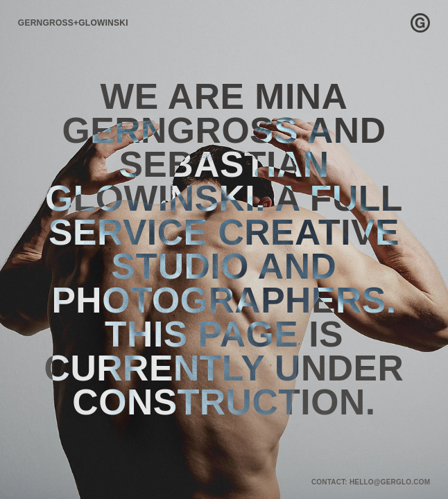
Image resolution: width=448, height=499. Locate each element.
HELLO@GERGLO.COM (390, 482)
